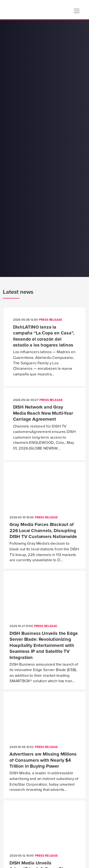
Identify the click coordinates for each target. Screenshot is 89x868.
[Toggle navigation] (77, 11)
